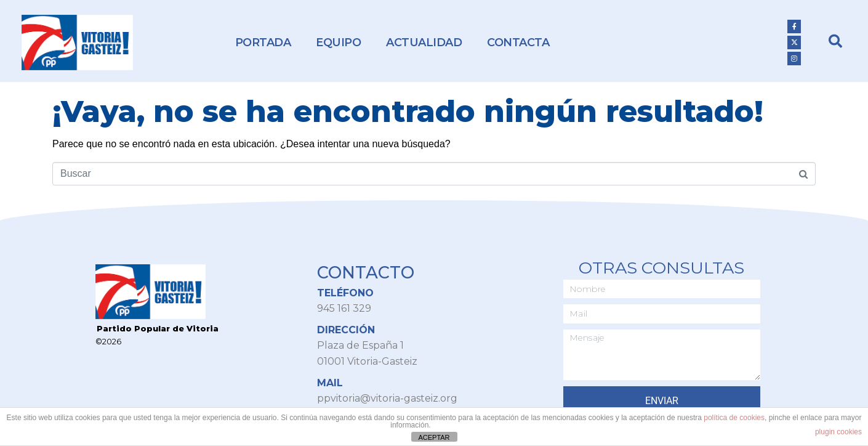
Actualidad (424, 43)
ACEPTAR (434, 437)
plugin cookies (838, 432)
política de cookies (734, 418)
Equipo (338, 43)
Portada (263, 43)
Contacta (518, 43)
